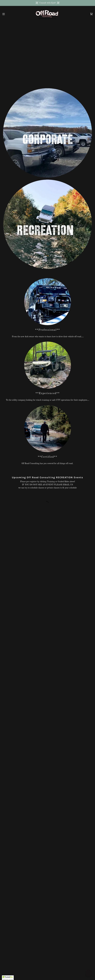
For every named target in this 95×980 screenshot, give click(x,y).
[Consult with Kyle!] (48, 3)
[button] (8, 14)
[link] (48, 14)
